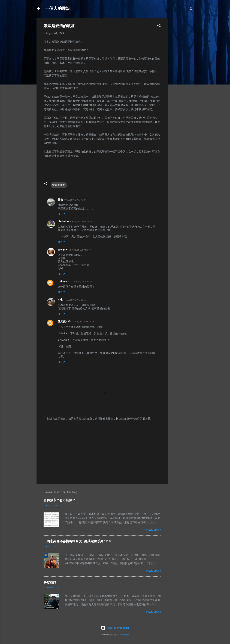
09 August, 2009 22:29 (81, 222)
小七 (60, 300)
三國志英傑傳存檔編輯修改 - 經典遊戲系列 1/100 (78, 541)
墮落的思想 (59, 185)
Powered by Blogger (115, 628)
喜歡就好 (50, 582)
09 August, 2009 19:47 (75, 200)
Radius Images (123, 635)
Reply (61, 214)
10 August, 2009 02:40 (80, 250)
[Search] (191, 10)
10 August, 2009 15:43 (81, 281)
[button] (159, 26)
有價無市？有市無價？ (59, 500)
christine (63, 221)
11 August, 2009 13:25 (83, 322)
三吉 (60, 200)
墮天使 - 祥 (64, 321)
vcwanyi (63, 250)
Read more (153, 530)
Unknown (63, 281)
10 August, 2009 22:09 (75, 300)
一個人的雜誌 (58, 8)
